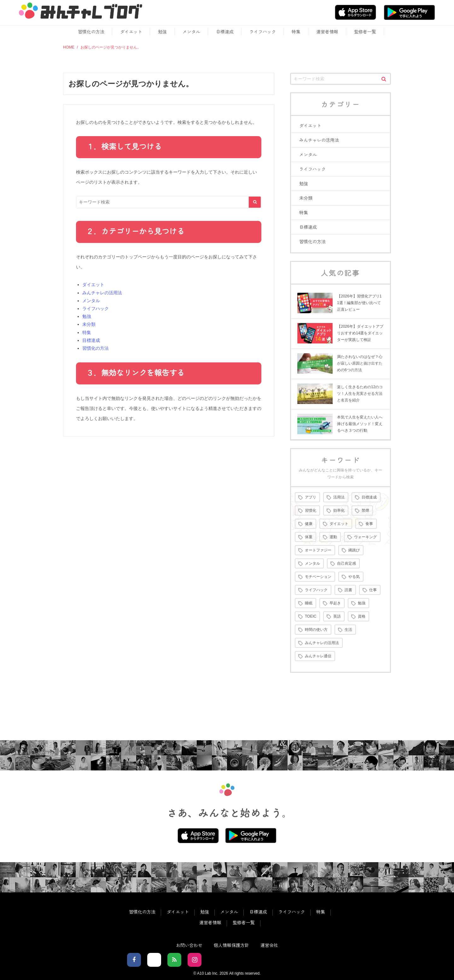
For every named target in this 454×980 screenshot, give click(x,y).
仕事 (373, 590)
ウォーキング (365, 537)
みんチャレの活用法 (102, 293)
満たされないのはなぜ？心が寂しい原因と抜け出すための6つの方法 (360, 363)
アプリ (311, 497)
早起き (335, 603)
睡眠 (309, 603)
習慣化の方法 (91, 32)
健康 (309, 524)
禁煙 (365, 510)
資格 (362, 616)
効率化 (339, 510)
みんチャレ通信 (318, 656)
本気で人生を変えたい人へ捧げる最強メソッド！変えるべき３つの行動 (360, 424)
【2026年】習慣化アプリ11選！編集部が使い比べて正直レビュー (359, 303)
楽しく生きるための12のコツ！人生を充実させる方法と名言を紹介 (360, 394)
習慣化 (311, 510)
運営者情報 (327, 32)
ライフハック (263, 32)
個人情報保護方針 (231, 945)
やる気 (354, 577)
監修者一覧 (365, 32)
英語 (337, 616)
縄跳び (354, 550)
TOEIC (311, 616)
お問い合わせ (189, 945)
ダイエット (131, 32)
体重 (309, 537)
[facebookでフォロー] (134, 960)
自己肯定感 (346, 563)
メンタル (191, 32)
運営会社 (269, 945)
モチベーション (318, 577)
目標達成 (225, 32)
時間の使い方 (316, 630)
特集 (296, 32)
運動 (333, 537)
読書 (348, 590)
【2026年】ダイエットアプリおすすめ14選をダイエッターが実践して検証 (360, 333)
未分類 (89, 324)
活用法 (339, 497)
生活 (348, 630)
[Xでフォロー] (154, 960)
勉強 (162, 32)
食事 (369, 524)
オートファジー (318, 550)
